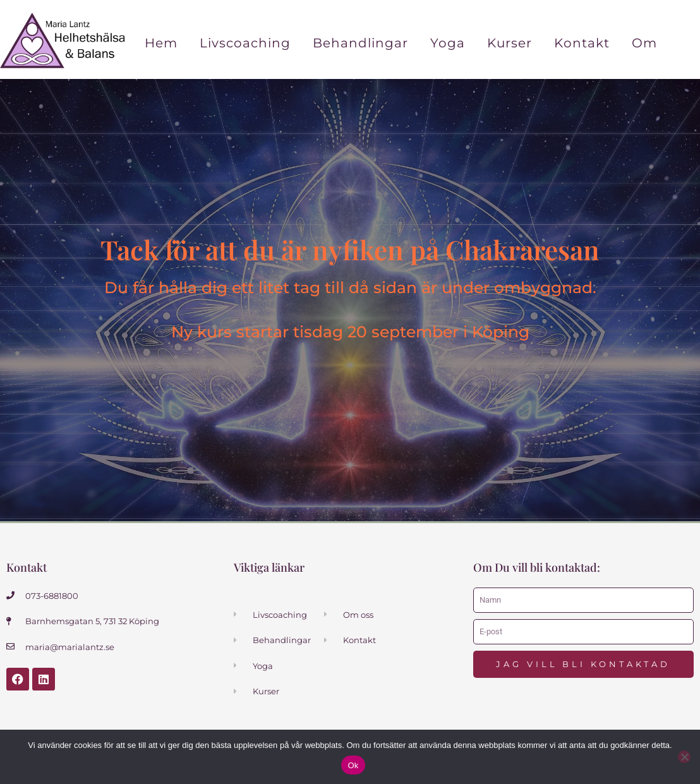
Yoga (448, 43)
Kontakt (582, 43)
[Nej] (684, 757)
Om (644, 43)
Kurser (510, 43)
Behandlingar (360, 43)
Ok (353, 765)
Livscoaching (245, 43)
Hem (161, 43)
